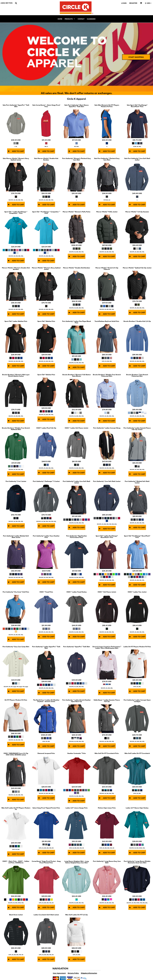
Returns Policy (73, 973)
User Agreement (59, 973)
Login (124, 3)
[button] (16, 3)
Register (133, 3)
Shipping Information (89, 973)
